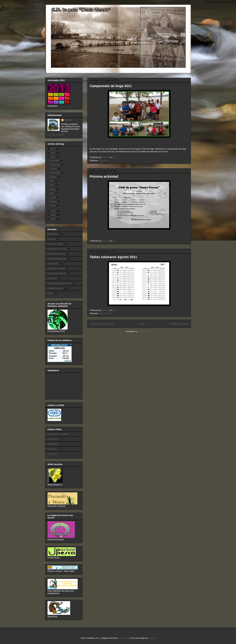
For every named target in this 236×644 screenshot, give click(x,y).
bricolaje (51, 239)
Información (53, 264)
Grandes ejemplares (57, 259)
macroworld (124, 638)
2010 (54, 211)
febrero (54, 202)
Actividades (104, 160)
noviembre (55, 165)
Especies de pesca (56, 254)
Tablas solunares (106, 313)
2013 (54, 149)
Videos (51, 293)
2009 (54, 215)
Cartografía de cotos (57, 249)
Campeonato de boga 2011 (111, 86)
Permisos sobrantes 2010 (60, 283)
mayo (53, 189)
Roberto (68, 120)
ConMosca (53, 439)
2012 (54, 153)
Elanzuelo (52, 449)
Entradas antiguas (179, 324)
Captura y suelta (55, 244)
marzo (53, 197)
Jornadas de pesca (56, 268)
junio (53, 185)
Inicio (142, 324)
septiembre (56, 173)
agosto (54, 177)
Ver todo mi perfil (55, 135)
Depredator (53, 444)
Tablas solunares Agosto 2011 (113, 257)
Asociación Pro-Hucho (58, 434)
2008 (54, 219)
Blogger (152, 638)
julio (52, 181)
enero (53, 206)
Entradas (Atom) (145, 331)
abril (52, 193)
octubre (54, 169)
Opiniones (52, 278)
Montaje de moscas (57, 273)
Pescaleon (52, 454)
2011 (54, 157)
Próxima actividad (104, 176)
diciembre (55, 160)
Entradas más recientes (102, 324)
